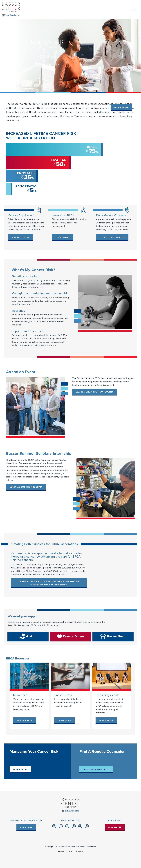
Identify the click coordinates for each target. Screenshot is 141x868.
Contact (79, 851)
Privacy (61, 851)
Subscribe (26, 827)
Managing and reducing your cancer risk (40, 293)
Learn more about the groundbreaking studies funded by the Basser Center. (49, 583)
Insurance (18, 311)
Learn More (121, 107)
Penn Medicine (90, 847)
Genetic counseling (25, 276)
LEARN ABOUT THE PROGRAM (26, 487)
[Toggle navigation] (134, 10)
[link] (20, 238)
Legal (70, 851)
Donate (115, 827)
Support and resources (28, 331)
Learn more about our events (95, 392)
